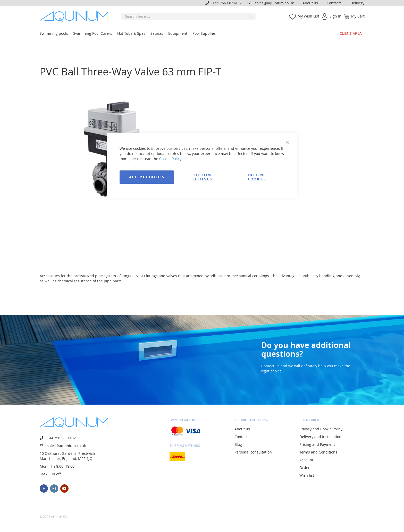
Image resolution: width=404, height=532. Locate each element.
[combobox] (188, 16)
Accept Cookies (147, 177)
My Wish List (308, 16)
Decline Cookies (257, 177)
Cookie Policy (170, 159)
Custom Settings (202, 177)
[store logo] (76, 16)
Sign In (335, 16)
